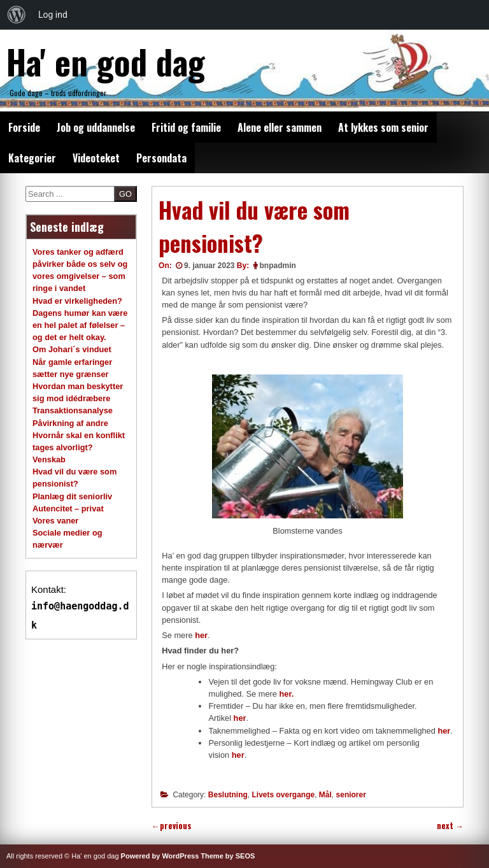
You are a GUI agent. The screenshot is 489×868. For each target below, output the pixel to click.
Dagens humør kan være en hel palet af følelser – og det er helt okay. (80, 325)
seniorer (351, 795)
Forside (24, 127)
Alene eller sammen (280, 127)
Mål (325, 795)
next (450, 826)
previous (172, 826)
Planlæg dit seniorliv (72, 496)
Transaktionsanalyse (73, 410)
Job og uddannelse (96, 127)
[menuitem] (17, 15)
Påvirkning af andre (70, 423)
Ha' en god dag (106, 61)
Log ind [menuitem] (53, 15)
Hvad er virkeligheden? (77, 301)
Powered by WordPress (160, 856)
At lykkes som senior (383, 127)
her (201, 635)
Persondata (161, 158)
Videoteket (96, 158)
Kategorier (32, 158)
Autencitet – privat (68, 509)
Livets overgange (283, 795)
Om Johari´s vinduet (72, 349)
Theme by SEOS (228, 856)
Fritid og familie (186, 127)
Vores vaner (55, 521)
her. (286, 694)
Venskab (49, 459)
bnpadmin (278, 266)
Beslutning (228, 795)
